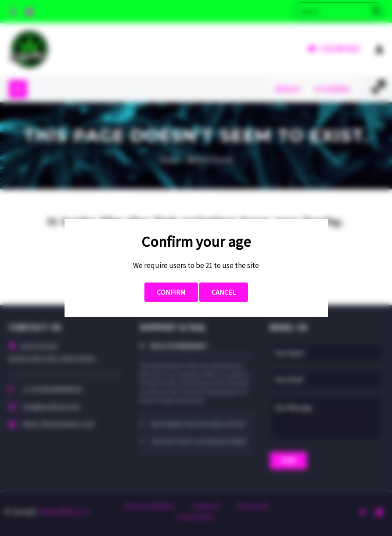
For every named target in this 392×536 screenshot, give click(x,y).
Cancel (224, 292)
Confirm (171, 292)
